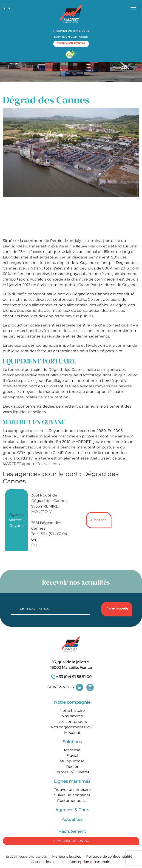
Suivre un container (71, 37)
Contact (99, 520)
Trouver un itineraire (71, 31)
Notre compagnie (72, 702)
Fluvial (72, 756)
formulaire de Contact (71, 841)
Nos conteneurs (72, 722)
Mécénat (72, 733)
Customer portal (72, 801)
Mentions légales (67, 856)
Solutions (72, 742)
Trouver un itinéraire (72, 790)
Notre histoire (72, 711)
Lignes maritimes (72, 781)
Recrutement (72, 831)
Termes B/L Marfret (72, 772)
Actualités (72, 820)
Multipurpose (72, 761)
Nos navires (72, 716)
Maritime (72, 750)
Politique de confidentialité (110, 856)
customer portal (71, 43)
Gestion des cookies (47, 862)
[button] (6, 8)
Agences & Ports (72, 810)
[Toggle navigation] (133, 9)
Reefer (72, 767)
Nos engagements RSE (72, 727)
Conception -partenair (90, 862)
